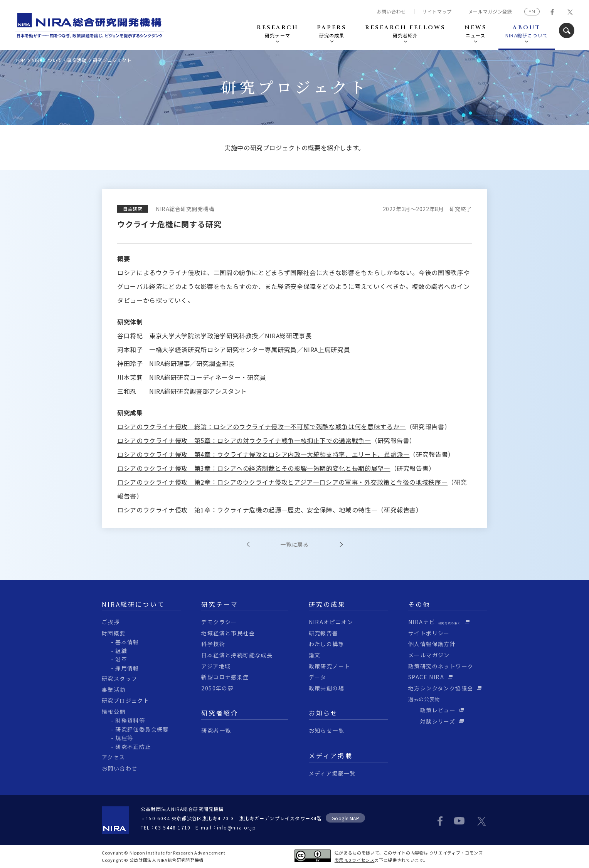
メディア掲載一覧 (332, 773)
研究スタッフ (119, 678)
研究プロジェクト (125, 700)
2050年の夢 (217, 688)
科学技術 (213, 644)
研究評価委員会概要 (142, 729)
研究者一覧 (216, 730)
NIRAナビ (435, 622)
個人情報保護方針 (432, 644)
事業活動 (114, 690)
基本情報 (127, 642)
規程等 (124, 738)
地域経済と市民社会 (228, 633)
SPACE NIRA (426, 677)
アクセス (114, 757)
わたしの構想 (326, 644)
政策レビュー (432, 710)
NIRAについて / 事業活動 (59, 60)
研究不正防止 (133, 747)
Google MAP (346, 818)
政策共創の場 (326, 688)
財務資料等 (130, 720)
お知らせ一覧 (326, 730)
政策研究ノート (330, 666)
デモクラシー (219, 622)
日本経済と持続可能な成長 (237, 655)
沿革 (121, 659)
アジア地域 (216, 666)
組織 (121, 651)
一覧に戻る (294, 544)
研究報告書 (324, 633)
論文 (315, 655)
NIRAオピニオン (331, 622)
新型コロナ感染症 (225, 677)
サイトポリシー (429, 633)
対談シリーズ (432, 721)
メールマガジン (429, 655)
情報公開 (114, 712)
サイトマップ (437, 12)
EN (532, 11)
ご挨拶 (111, 622)
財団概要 (114, 633)
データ (318, 677)
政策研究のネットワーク (441, 666)
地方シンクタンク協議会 (441, 688)
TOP (20, 60)
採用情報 (127, 668)
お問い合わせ (391, 12)
